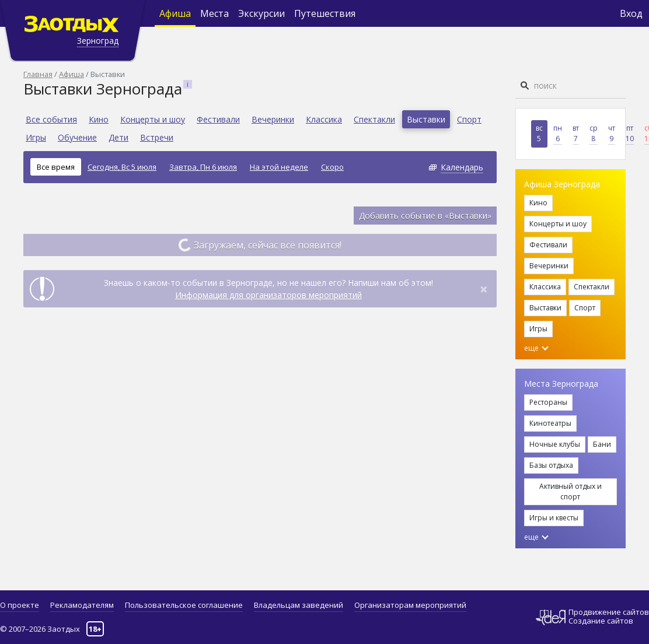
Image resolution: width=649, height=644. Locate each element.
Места (214, 13)
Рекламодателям (82, 605)
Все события (51, 119)
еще (536, 348)
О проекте (20, 605)
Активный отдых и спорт (571, 491)
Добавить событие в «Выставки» (425, 216)
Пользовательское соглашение (184, 605)
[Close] (484, 289)
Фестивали (218, 119)
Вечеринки (273, 119)
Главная (38, 74)
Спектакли (374, 119)
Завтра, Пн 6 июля (203, 167)
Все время (56, 167)
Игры (36, 137)
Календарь (462, 167)
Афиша (175, 13)
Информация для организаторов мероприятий (268, 295)
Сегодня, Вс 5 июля (122, 167)
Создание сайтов (601, 621)
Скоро (332, 167)
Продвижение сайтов (609, 612)
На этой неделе (279, 167)
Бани (602, 444)
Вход (631, 13)
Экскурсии (261, 13)
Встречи (157, 137)
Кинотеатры (550, 423)
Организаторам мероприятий (410, 605)
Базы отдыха (551, 465)
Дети (118, 137)
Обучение (77, 137)
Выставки (426, 119)
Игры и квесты (554, 518)
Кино (99, 119)
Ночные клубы (555, 444)
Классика (324, 119)
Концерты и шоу (153, 119)
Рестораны (548, 402)
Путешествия (325, 13)
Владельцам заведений (299, 605)
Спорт (469, 119)
